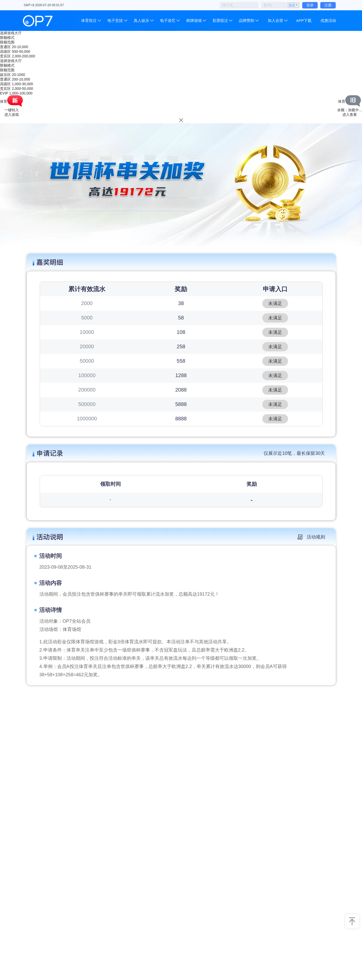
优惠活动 (328, 20)
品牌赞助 (247, 20)
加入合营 (275, 20)
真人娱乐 (141, 20)
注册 (328, 5)
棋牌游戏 (194, 20)
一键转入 (12, 110)
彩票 (220, 20)
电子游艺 (168, 20)
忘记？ (293, 5)
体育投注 (89, 20)
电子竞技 (115, 20)
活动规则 (311, 537)
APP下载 (304, 20)
